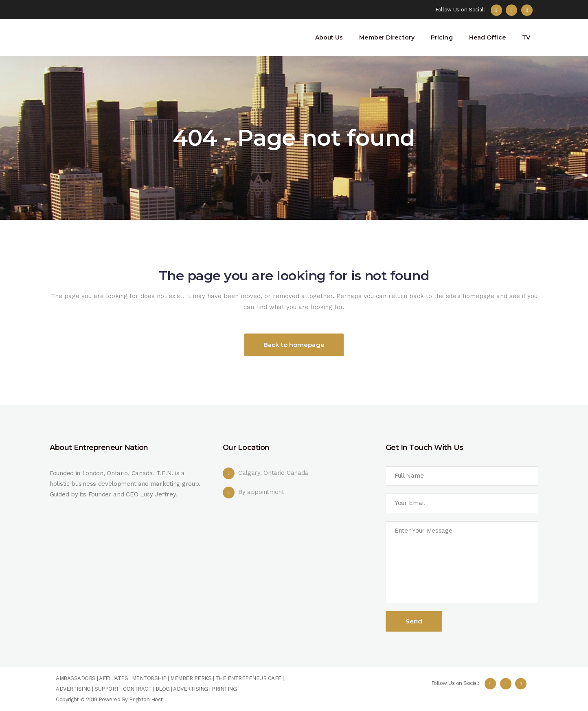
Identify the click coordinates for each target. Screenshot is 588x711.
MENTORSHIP (149, 678)
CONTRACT (137, 689)
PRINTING (224, 689)
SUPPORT (107, 689)
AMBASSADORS (76, 678)
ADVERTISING (73, 689)
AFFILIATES (113, 678)
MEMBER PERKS (191, 678)
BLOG (163, 689)
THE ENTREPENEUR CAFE (248, 678)
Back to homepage (294, 345)
